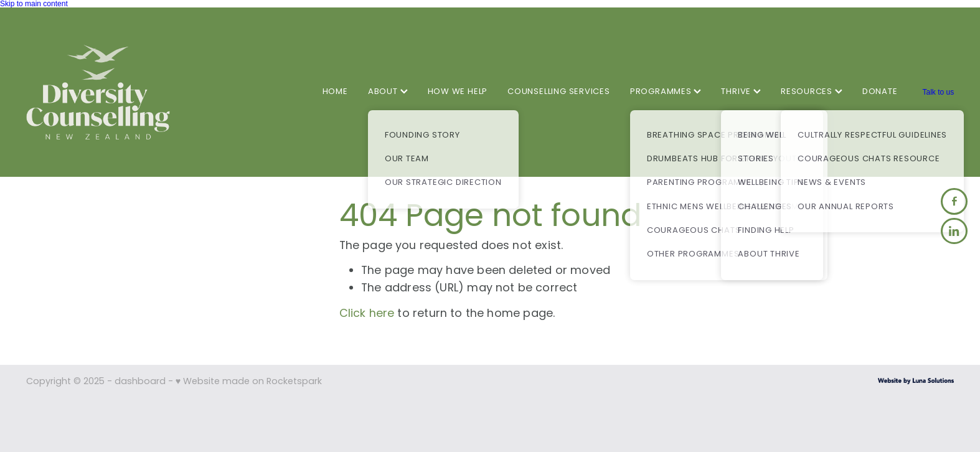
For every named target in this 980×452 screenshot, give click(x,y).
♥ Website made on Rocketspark (249, 382)
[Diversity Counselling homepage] (119, 92)
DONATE (880, 92)
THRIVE (741, 92)
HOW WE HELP (458, 92)
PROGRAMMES (666, 92)
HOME (335, 92)
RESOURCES (812, 92)
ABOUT (388, 92)
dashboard (140, 382)
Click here (367, 314)
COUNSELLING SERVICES (559, 92)
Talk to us (938, 92)
